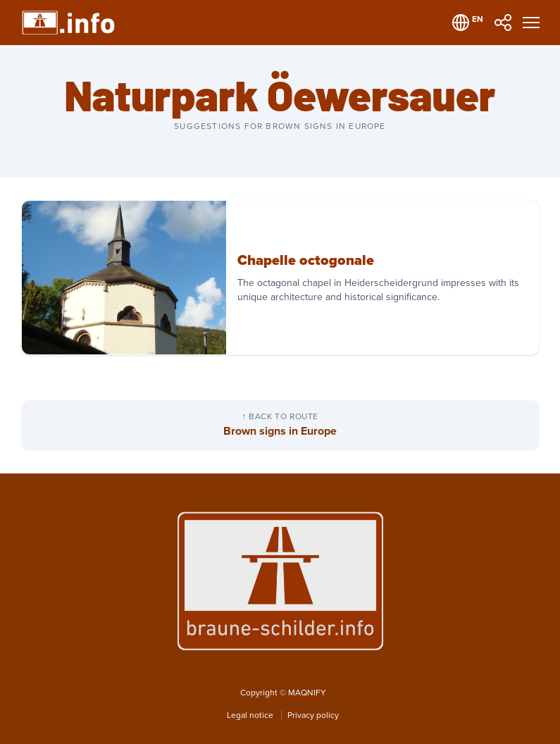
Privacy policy (313, 715)
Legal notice (251, 715)
